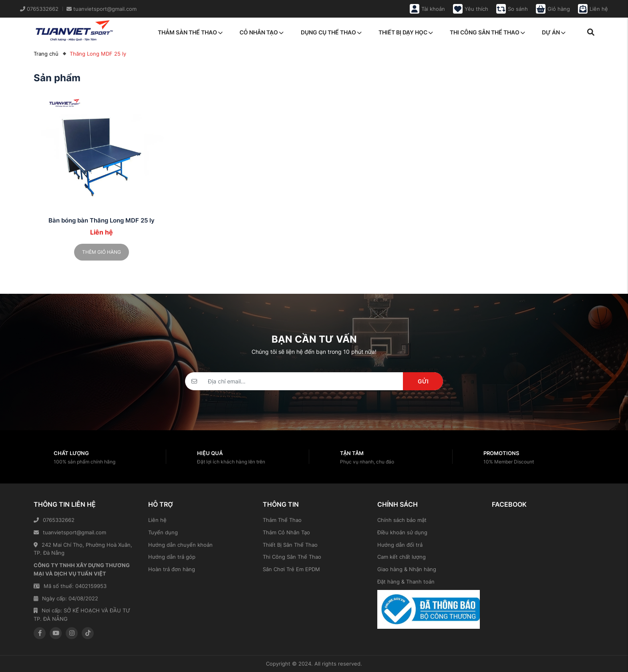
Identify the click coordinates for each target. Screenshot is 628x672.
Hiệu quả (210, 453)
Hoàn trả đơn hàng (172, 569)
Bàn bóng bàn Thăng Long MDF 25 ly (102, 220)
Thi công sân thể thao (487, 32)
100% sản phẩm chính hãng (85, 462)
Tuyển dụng (163, 532)
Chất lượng (71, 453)
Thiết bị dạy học (406, 32)
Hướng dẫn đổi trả (400, 545)
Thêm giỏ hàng (102, 252)
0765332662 (54, 520)
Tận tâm (352, 453)
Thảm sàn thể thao (190, 32)
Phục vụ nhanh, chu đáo (367, 462)
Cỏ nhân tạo (262, 32)
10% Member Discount (509, 462)
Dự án (554, 32)
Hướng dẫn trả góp (172, 557)
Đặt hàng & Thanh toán (406, 582)
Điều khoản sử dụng (402, 532)
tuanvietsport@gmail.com (70, 532)
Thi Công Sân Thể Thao (292, 557)
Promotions (501, 453)
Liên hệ (157, 520)
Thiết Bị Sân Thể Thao (290, 545)
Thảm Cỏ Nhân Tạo (286, 532)
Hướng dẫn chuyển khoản (180, 545)
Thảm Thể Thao (282, 520)
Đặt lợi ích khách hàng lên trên (231, 462)
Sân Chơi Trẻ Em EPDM (291, 569)
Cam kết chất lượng (402, 557)
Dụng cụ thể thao (331, 32)
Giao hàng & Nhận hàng (407, 569)
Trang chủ (46, 54)
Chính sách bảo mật (402, 520)
